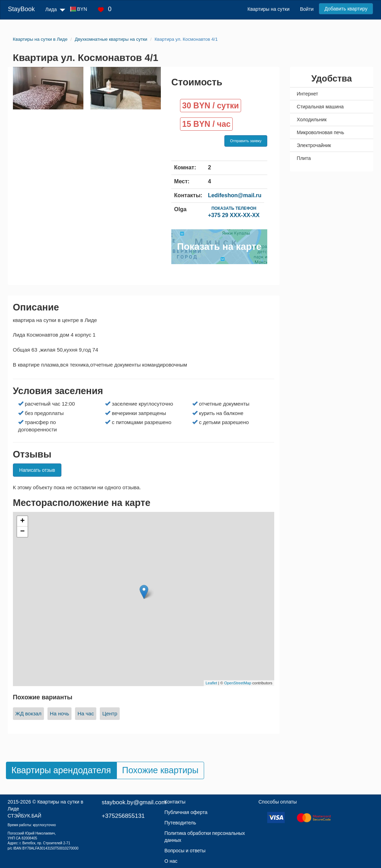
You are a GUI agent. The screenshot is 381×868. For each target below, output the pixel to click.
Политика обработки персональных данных (205, 837)
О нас (171, 861)
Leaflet (211, 683)
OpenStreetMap (238, 683)
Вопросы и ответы (185, 851)
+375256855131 (123, 816)
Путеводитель (180, 823)
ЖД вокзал (28, 713)
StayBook (21, 9)
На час (86, 713)
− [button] (23, 532)
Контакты (175, 802)
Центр (110, 713)
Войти (307, 9)
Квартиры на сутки (268, 9)
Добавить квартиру (346, 9)
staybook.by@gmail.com (134, 802)
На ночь (59, 713)
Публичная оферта (186, 812)
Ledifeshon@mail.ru (235, 195)
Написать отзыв (37, 470)
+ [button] (23, 521)
